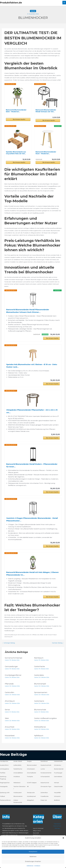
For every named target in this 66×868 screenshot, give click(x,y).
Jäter (7, 718)
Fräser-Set (44, 800)
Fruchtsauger (58, 773)
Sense (7, 710)
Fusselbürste (45, 796)
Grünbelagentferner (13, 675)
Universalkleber (18, 773)
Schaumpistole (45, 777)
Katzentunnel (45, 783)
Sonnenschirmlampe (14, 658)
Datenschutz (30, 866)
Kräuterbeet (10, 736)
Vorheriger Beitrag (8, 643)
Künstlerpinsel (31, 796)
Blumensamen (18, 796)
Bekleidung (37, 835)
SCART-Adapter (32, 783)
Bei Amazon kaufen (19, 119)
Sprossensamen (41, 692)
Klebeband (17, 783)
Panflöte (3, 773)
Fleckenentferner (5, 800)
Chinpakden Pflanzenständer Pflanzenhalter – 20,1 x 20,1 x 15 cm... (32, 411)
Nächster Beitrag (58, 643)
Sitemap (57, 828)
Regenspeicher (5, 783)
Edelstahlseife (58, 761)
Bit (28, 786)
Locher (43, 769)
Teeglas (29, 761)
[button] (63, 838)
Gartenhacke (40, 666)
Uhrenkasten (31, 769)
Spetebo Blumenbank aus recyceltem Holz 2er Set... (16, 153)
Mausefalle (57, 793)
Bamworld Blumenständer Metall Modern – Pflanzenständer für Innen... (32, 465)
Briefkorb (57, 800)
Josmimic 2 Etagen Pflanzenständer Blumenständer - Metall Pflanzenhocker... (32, 519)
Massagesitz (4, 786)
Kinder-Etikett (18, 761)
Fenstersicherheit (46, 773)
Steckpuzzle (31, 793)
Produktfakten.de (11, 3)
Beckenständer (59, 769)
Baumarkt (36, 833)
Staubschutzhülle (46, 765)
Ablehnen (33, 856)
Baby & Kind (37, 831)
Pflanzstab (9, 684)
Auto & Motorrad (38, 828)
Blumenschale (40, 710)
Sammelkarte (58, 777)
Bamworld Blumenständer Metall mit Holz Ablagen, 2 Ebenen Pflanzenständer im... (32, 574)
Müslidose (17, 777)
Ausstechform (4, 765)
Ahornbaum (10, 701)
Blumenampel (40, 684)
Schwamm (57, 796)
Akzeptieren (33, 852)
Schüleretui (58, 765)
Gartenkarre (39, 701)
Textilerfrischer (18, 769)
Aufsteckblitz (17, 765)
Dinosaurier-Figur (46, 786)
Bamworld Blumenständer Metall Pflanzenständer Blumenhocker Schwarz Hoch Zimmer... (28, 311)
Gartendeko (39, 675)
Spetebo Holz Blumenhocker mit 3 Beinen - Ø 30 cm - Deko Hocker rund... (32, 366)
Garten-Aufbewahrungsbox (45, 718)
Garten (33, 11)
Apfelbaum (39, 736)
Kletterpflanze (40, 727)
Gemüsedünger (11, 666)
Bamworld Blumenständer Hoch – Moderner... (46, 153)
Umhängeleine (4, 769)
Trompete (30, 777)
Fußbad (2, 796)
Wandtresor (44, 761)
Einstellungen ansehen (33, 861)
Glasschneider (58, 786)
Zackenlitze (44, 793)
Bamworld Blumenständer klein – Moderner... (16, 111)
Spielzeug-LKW (5, 793)
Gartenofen (10, 692)
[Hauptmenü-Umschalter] (64, 3)
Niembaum (39, 658)
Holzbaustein (18, 793)
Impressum (37, 866)
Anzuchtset (10, 727)
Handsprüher (4, 761)
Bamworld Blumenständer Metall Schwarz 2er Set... (46, 111)
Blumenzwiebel (32, 765)
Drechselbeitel (31, 773)
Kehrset (56, 783)
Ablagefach (30, 800)
